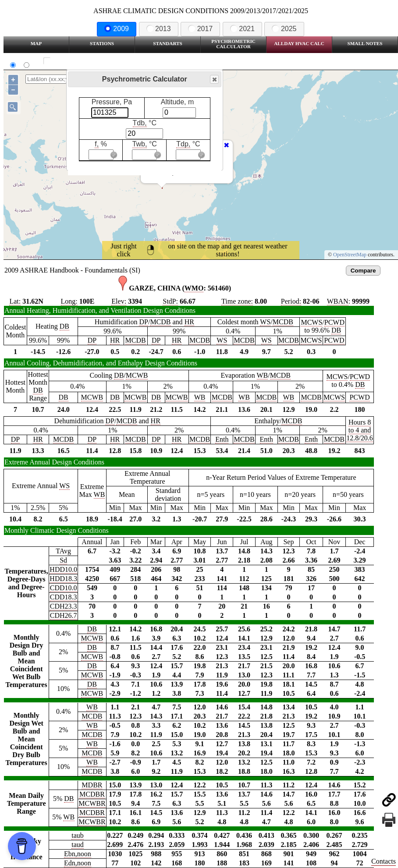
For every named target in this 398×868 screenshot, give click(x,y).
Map (36, 43)
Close (214, 80)
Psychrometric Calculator (233, 44)
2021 (242, 29)
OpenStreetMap (350, 255)
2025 (284, 29)
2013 (159, 29)
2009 (117, 29)
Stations (102, 43)
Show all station (73, 61)
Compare (363, 271)
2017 (200, 29)
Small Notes (365, 43)
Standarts (168, 43)
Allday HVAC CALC (299, 43)
